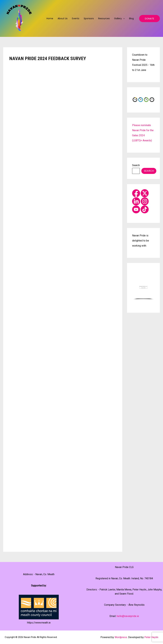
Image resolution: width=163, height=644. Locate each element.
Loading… (60, 304)
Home (50, 18)
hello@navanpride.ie (128, 616)
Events (76, 18)
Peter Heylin (151, 637)
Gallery (119, 18)
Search (136, 165)
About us (63, 18)
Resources (104, 18)
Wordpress (121, 637)
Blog (131, 18)
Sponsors (89, 18)
